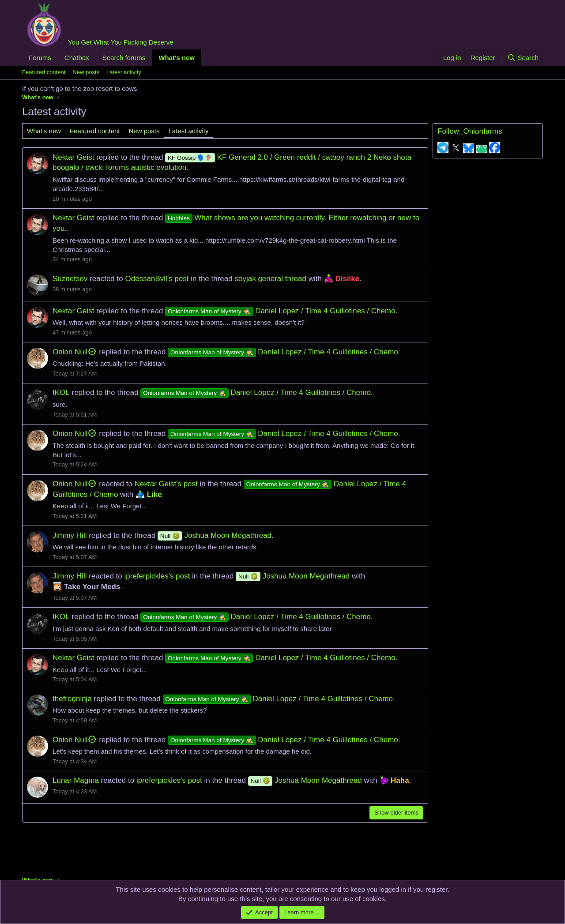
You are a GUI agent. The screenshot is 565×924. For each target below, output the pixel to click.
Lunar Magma (76, 780)
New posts (86, 72)
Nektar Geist (73, 157)
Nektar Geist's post (166, 484)
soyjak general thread (270, 279)
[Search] (523, 58)
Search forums (124, 58)
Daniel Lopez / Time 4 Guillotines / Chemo (280, 311)
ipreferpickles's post (157, 576)
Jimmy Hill (70, 535)
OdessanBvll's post (157, 279)
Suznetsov (70, 279)
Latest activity (124, 72)
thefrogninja (72, 699)
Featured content (44, 72)
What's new (177, 58)
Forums (40, 58)
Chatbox (77, 58)
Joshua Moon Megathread (215, 535)
